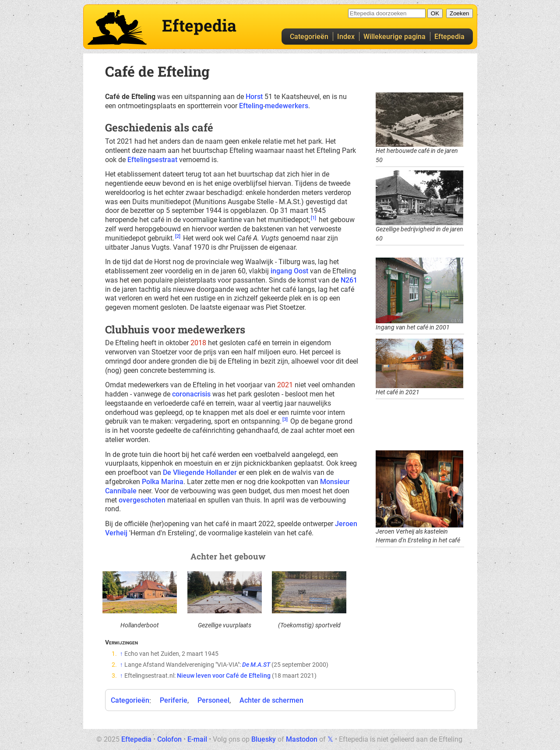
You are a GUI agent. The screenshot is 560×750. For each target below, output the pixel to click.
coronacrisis (191, 394)
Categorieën (309, 37)
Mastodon (302, 739)
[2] (178, 236)
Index (346, 37)
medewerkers (287, 106)
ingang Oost (289, 271)
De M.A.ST (256, 665)
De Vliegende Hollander (200, 472)
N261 (349, 280)
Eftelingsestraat (152, 160)
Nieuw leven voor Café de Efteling (224, 676)
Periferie (174, 700)
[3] (285, 419)
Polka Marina (163, 482)
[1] (313, 218)
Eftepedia (449, 37)
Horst (254, 97)
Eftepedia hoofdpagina (117, 27)
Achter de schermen (271, 700)
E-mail (197, 739)
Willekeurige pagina (394, 37)
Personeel (213, 700)
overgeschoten (142, 500)
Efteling (251, 106)
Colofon (169, 739)
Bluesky (264, 739)
